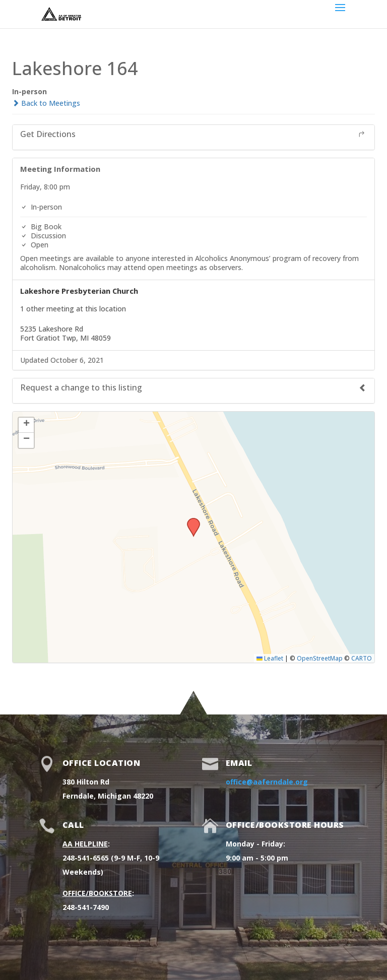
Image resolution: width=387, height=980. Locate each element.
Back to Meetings (46, 103)
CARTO (362, 658)
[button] (190, 521)
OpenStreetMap (320, 658)
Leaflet (270, 658)
